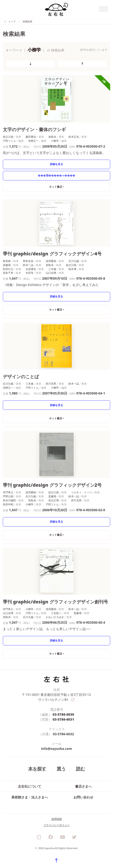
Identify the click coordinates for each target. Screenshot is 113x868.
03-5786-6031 (63, 719)
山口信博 (51, 273)
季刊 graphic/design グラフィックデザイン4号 (52, 254)
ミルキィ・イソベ (81, 492)
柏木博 (72, 269)
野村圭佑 (28, 261)
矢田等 (29, 273)
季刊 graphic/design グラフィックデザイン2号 (52, 485)
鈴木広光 (74, 137)
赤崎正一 (33, 141)
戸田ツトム (9, 141)
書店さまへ (83, 786)
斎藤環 (7, 265)
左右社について (30, 786)
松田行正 (8, 269)
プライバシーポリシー (57, 825)
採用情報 (57, 819)
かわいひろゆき (55, 617)
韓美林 (7, 261)
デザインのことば (21, 376)
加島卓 (52, 137)
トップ (12, 21)
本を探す (37, 769)
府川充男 (51, 384)
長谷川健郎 (9, 500)
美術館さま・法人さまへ (30, 797)
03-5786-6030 (63, 714)
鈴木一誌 (28, 265)
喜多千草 (8, 273)
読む (81, 769)
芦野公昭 (8, 496)
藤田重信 (31, 137)
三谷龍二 (56, 613)
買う (61, 769)
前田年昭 (8, 504)
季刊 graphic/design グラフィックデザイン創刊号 (55, 602)
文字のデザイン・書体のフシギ (34, 129)
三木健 (52, 269)
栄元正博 (54, 500)
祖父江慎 (8, 137)
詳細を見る (56, 164)
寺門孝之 (8, 492)
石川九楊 (74, 261)
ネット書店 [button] (56, 187)
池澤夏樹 (51, 261)
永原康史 (31, 269)
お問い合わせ (83, 797)
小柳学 (55, 141)
